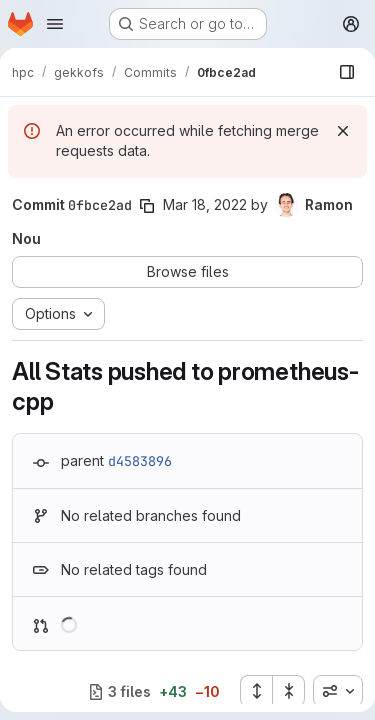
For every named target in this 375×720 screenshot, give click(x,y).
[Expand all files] (256, 691)
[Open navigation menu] (55, 24)
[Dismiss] (343, 131)
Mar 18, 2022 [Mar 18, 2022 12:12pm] (205, 204)
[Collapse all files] (289, 691)
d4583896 (140, 461)
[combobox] (338, 691)
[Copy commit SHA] (147, 206)
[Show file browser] (347, 72)
